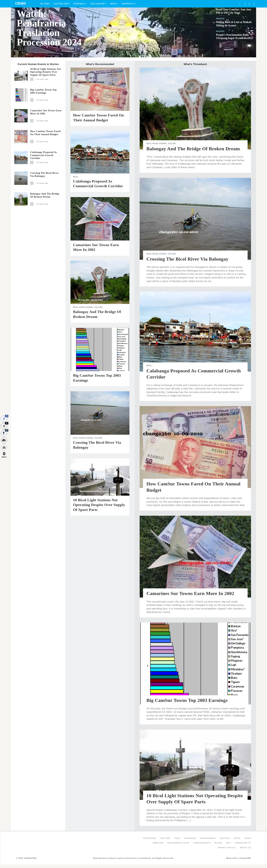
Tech (177, 838)
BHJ (228, 843)
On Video (45, 4)
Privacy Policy (227, 848)
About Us (245, 848)
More (113, 4)
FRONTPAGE (150, 838)
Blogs (218, 843)
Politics (220, 19)
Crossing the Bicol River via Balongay (44, 175)
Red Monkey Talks (179, 843)
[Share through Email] (4, 447)
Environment (208, 838)
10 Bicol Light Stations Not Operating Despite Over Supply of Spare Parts (46, 72)
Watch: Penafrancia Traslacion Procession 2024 (49, 28)
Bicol (76, 177)
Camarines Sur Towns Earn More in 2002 (46, 112)
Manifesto (128, 4)
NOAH (248, 838)
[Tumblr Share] (4, 433)
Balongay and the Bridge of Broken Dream (45, 195)
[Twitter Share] (4, 426)
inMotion (158, 843)
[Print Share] (4, 440)
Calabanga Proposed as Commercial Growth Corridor (44, 155)
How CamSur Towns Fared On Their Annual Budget (45, 133)
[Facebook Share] (4, 419)
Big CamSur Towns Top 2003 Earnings (44, 91)
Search (240, 4)
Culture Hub (61, 4)
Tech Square (97, 4)
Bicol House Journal (83, 307)
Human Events (202, 843)
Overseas (79, 4)
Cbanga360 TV (243, 843)
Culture (98, 307)
